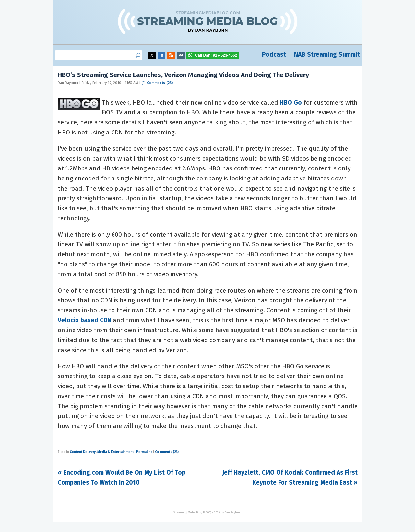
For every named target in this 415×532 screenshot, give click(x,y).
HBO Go (291, 103)
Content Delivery (83, 452)
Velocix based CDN (84, 320)
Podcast (274, 55)
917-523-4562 (216, 55)
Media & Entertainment (115, 452)
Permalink (144, 452)
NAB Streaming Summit (327, 55)
